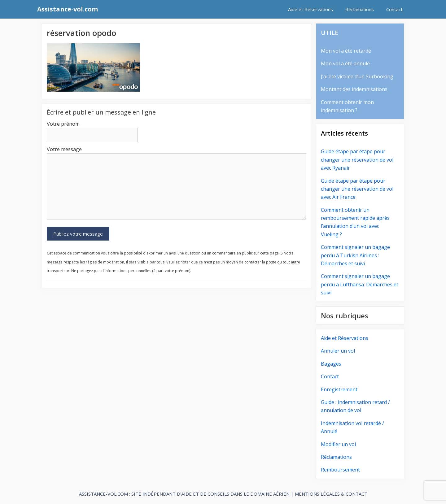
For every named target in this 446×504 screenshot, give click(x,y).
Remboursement (340, 470)
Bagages (331, 364)
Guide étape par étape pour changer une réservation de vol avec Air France (357, 189)
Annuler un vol (338, 351)
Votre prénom (63, 124)
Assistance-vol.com (68, 9)
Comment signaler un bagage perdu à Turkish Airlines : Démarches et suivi (355, 255)
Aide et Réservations (310, 9)
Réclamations (360, 9)
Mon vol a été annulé (345, 63)
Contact (394, 9)
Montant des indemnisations (354, 89)
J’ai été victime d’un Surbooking (357, 76)
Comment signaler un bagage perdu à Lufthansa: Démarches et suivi (360, 284)
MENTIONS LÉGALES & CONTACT (331, 494)
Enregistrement (339, 389)
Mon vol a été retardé (346, 51)
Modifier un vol (338, 444)
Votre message (64, 149)
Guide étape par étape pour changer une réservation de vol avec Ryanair (357, 160)
